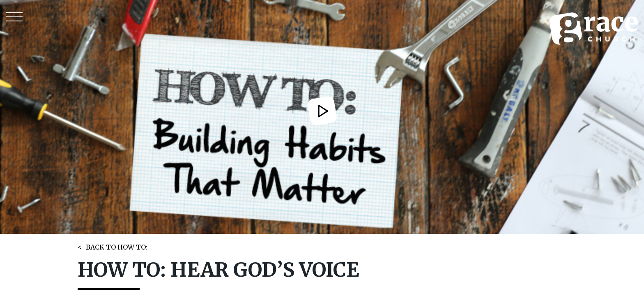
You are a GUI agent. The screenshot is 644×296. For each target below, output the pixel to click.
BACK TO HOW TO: (117, 247)
